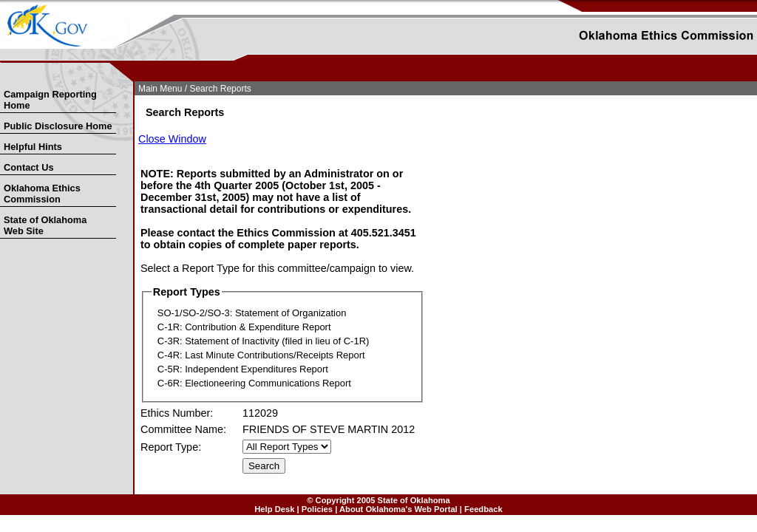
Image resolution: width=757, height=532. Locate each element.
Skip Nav (1, 79)
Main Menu (160, 89)
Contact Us (29, 167)
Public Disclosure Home (58, 126)
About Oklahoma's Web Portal (398, 509)
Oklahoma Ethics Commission (42, 194)
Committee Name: (183, 429)
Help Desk (274, 509)
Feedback (483, 509)
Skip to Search (9, 79)
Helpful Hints (33, 147)
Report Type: (171, 447)
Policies (317, 509)
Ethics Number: (177, 413)
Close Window (172, 139)
